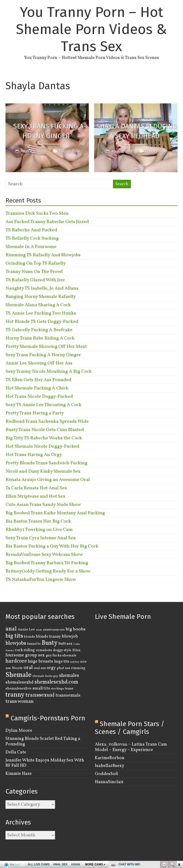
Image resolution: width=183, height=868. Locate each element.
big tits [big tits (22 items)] (14, 636)
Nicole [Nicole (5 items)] (17, 668)
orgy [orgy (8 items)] (51, 668)
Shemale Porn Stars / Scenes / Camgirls (130, 728)
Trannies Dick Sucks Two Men (37, 213)
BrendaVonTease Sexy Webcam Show (44, 555)
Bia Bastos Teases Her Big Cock (38, 521)
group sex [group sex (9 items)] (35, 655)
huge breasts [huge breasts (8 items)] (41, 662)
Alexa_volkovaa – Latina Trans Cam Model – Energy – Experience (131, 747)
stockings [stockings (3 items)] (57, 689)
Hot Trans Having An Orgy (34, 455)
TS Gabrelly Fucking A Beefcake (39, 330)
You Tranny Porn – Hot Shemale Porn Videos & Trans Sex (91, 29)
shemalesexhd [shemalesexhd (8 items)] (20, 682)
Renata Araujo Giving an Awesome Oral (48, 480)
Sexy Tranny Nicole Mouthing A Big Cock (49, 372)
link (179, 794)
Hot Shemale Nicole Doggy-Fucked (42, 446)
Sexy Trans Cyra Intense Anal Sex (41, 538)
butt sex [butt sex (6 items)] (66, 644)
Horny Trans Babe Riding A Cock (40, 338)
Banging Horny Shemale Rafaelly (41, 297)
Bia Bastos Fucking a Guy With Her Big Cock (52, 546)
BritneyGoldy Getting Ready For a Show (48, 571)
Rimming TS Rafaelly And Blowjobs (43, 255)
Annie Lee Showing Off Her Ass (39, 363)
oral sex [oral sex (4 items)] (40, 668)
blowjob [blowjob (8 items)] (70, 637)
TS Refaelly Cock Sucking (32, 238)
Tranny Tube (69, 152)
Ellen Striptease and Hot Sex (35, 496)
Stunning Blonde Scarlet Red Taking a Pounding (43, 741)
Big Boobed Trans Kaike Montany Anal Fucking (55, 513)
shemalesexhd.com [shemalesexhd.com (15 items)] (56, 682)
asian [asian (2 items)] (39, 630)
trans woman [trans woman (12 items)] (20, 701)
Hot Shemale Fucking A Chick (37, 388)
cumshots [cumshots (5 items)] (44, 650)
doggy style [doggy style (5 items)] (62, 650)
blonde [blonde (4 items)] (30, 637)
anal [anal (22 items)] (11, 629)
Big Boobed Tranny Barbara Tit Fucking (47, 563)
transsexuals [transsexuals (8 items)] (68, 696)
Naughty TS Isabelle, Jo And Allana (42, 288)
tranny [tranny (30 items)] (15, 695)
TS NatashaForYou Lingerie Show (41, 580)
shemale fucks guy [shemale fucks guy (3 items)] (45, 676)
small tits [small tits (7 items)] (41, 688)
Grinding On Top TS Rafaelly (36, 263)
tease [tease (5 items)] (69, 689)
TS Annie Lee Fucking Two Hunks (41, 313)
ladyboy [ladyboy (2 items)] (75, 662)
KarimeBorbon (110, 758)
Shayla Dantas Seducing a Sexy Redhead (137, 131)
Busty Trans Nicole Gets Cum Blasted (45, 430)
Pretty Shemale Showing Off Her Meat (46, 347)
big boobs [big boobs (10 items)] (76, 629)
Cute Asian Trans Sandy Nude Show (43, 505)
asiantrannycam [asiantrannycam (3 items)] (54, 630)
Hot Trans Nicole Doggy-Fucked (39, 397)
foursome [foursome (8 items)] (15, 655)
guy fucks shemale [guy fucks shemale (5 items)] (61, 655)
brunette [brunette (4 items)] (34, 644)
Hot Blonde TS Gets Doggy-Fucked (42, 322)
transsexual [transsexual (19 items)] (40, 695)
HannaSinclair (109, 782)
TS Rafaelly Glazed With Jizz (35, 280)
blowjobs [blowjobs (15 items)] (16, 643)
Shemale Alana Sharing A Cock (38, 305)
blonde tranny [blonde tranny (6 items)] (48, 637)
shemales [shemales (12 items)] (69, 676)
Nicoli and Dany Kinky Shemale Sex (43, 471)
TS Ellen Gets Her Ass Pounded (38, 380)
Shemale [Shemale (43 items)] (18, 675)
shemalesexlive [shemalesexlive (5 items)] (18, 689)
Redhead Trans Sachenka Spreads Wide (47, 422)
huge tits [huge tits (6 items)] (62, 662)
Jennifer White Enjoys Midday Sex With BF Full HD (45, 763)
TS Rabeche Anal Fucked (31, 230)
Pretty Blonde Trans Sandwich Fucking (46, 463)
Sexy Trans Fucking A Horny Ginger (48, 131)
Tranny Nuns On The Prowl (34, 272)
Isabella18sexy (109, 766)
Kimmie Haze (19, 774)
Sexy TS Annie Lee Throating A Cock (43, 405)
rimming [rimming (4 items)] (78, 668)
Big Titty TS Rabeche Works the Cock (44, 438)
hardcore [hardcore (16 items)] (16, 661)
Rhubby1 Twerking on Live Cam (39, 530)
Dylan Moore (19, 731)
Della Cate (16, 752)
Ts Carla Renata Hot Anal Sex (36, 488)
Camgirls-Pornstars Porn (48, 718)
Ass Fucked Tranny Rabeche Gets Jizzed (47, 222)
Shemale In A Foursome (31, 247)
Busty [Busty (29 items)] (50, 643)
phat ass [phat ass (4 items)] (64, 668)
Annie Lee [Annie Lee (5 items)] (26, 630)
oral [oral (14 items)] (28, 668)
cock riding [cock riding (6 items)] (25, 650)
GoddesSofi (107, 774)
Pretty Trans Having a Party (35, 413)
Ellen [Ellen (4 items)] (76, 650)
